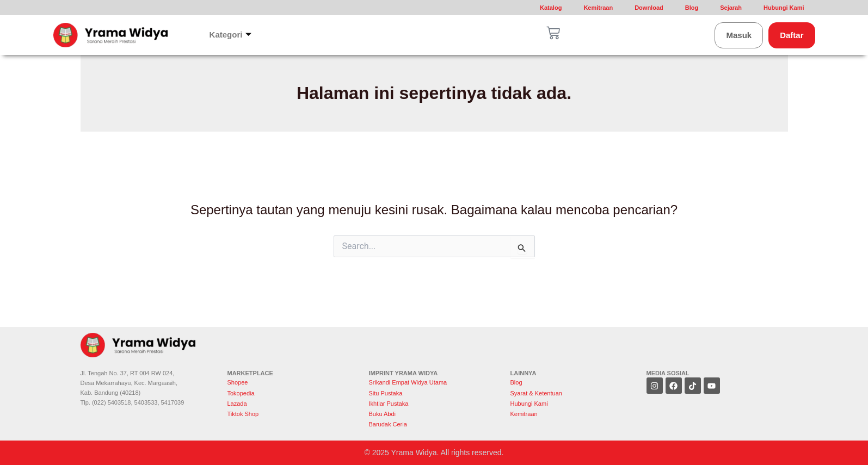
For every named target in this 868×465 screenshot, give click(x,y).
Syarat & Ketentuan (536, 393)
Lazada (237, 404)
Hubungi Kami (784, 8)
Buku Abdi (383, 414)
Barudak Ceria (388, 424)
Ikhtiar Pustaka (389, 404)
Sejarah (731, 8)
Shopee (239, 382)
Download (649, 8)
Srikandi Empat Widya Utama (408, 382)
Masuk (739, 35)
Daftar (792, 35)
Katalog (551, 8)
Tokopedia (241, 393)
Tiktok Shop (243, 414)
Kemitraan (598, 8)
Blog (692, 8)
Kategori (231, 35)
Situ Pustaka (386, 393)
